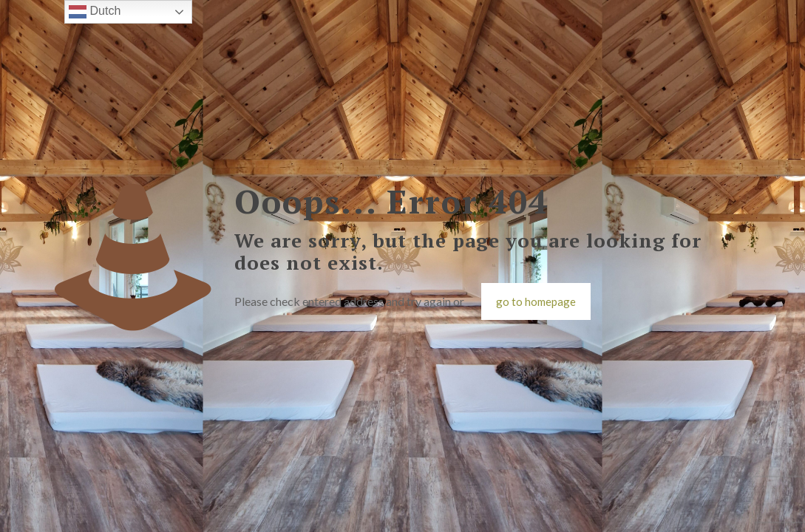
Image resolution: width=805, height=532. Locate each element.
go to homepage (536, 301)
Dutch (95, 12)
